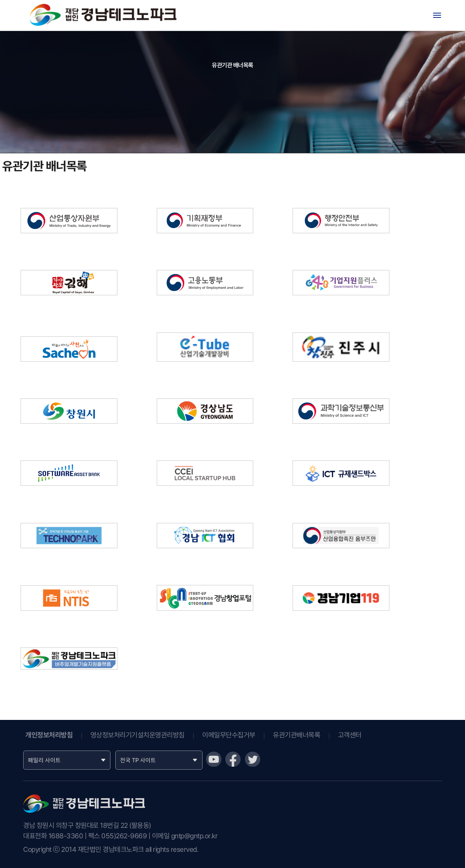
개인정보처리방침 (49, 735)
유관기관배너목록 (296, 735)
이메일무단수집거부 (229, 735)
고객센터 (350, 735)
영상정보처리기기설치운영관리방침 (138, 735)
